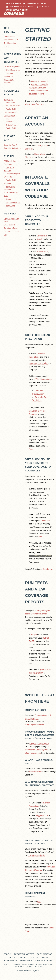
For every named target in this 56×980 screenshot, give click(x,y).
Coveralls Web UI (11, 145)
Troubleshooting (24, 954)
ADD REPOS (42, 252)
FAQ (6, 46)
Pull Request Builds (13, 106)
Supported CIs (42, 815)
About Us (38, 967)
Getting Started (10, 37)
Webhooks (8, 177)
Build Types (8, 99)
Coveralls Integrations (12, 67)
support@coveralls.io (34, 725)
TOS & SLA (7, 964)
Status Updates (43, 750)
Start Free (26, 960)
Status (8, 954)
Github (38, 146)
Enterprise (11, 960)
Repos (8, 199)
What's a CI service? (44, 964)
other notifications (33, 753)
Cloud (44, 957)
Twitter (34, 957)
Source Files (10, 206)
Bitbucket (29, 149)
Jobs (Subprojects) (13, 202)
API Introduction (10, 161)
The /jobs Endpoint (13, 174)
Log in (34, 635)
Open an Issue (44, 954)
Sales (11, 957)
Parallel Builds (11, 109)
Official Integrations (13, 70)
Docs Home (13, 4)
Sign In (28, 157)
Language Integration (39, 363)
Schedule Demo (43, 960)
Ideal (8, 119)
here (31, 449)
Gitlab (45, 146)
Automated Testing (23, 967)
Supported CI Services (23, 964)
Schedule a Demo (17, 10)
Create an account (39, 81)
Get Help (43, 7)
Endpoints (8, 164)
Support (22, 957)
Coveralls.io (39, 154)
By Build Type (11, 125)
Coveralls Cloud (34, 4)
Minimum (9, 122)
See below (48, 569)
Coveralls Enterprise (20, 7)
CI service (45, 521)
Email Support (9, 225)
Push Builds (10, 103)
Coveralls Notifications (12, 148)
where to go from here (35, 104)
